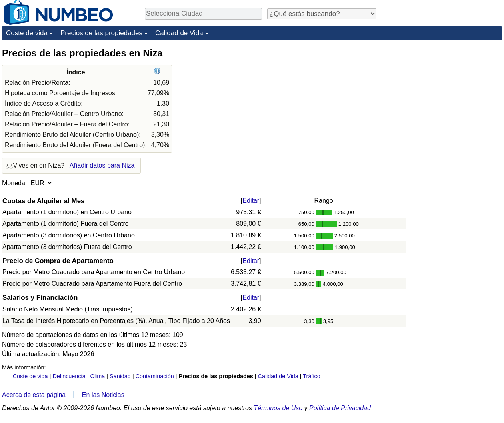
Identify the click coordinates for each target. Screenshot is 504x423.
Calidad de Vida (179, 33)
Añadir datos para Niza (102, 165)
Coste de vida (27, 33)
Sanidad (120, 376)
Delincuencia (69, 376)
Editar (251, 201)
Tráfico (311, 376)
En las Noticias (103, 395)
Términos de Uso (278, 408)
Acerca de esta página (34, 395)
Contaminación (155, 376)
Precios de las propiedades (101, 33)
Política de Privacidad (340, 408)
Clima (98, 376)
